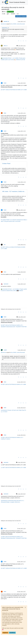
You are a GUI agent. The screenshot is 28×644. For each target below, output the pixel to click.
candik (5, 350)
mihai (5, 382)
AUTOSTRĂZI (10, 12)
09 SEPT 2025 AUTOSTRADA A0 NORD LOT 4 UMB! (13, 384)
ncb (5, 245)
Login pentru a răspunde (21, 16)
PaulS (5, 83)
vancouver (6, 284)
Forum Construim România (17, 2)
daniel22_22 (6, 21)
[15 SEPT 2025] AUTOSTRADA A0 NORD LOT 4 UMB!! (14, 568)
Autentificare (12, 633)
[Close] (25, 607)
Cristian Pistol (6, 164)
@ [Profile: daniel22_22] (5, 28)
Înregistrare (5, 633)
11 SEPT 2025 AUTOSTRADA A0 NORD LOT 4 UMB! (13, 468)
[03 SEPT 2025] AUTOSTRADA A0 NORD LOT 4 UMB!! (14, 90)
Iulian (5, 113)
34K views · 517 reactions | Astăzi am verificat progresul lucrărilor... (14, 191)
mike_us (6, 46)
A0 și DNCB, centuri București (18, 24)
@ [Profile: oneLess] (3, 24)
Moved (4, 12)
